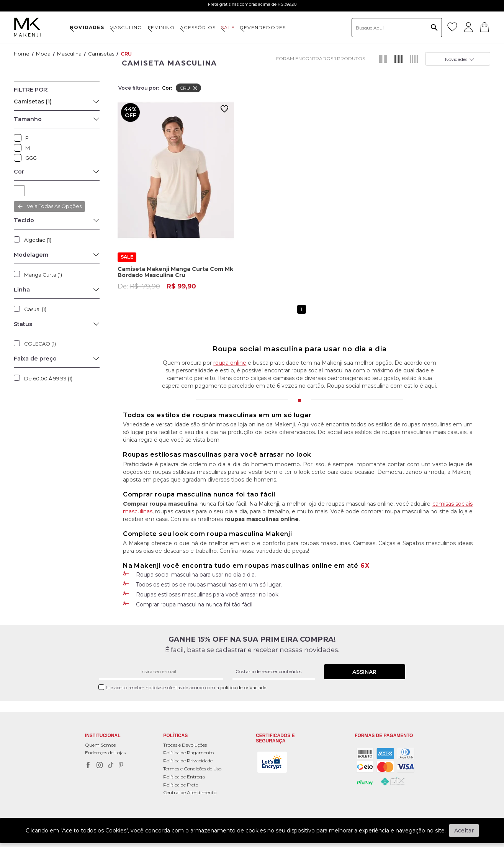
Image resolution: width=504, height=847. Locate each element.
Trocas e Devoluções (185, 745)
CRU (126, 54)
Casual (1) (35, 309)
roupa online (230, 363)
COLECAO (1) (40, 344)
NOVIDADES (87, 27)
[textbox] (397, 28)
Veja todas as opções (54, 206)
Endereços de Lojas (105, 753)
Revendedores (263, 27)
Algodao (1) (38, 240)
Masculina (69, 54)
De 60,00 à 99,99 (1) (48, 378)
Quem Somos (100, 745)
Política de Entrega (184, 777)
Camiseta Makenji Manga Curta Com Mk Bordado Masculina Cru (175, 265)
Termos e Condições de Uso (192, 769)
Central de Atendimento (190, 792)
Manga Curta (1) (43, 275)
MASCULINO (126, 27)
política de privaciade (244, 687)
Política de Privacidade (188, 761)
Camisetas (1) (33, 102)
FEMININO (161, 27)
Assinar (364, 672)
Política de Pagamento (188, 753)
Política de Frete (181, 785)
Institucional (103, 736)
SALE (228, 27)
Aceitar (464, 831)
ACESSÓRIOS (198, 27)
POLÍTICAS (175, 736)
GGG (20, 158)
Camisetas (101, 54)
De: (157, 279)
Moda (43, 54)
